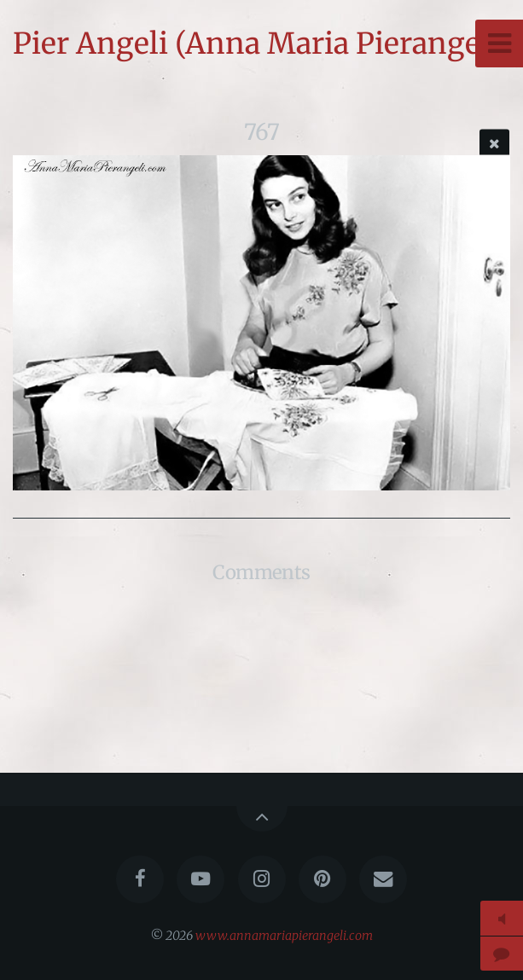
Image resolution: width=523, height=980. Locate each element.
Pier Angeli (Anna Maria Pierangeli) (261, 43)
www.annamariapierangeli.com (284, 936)
